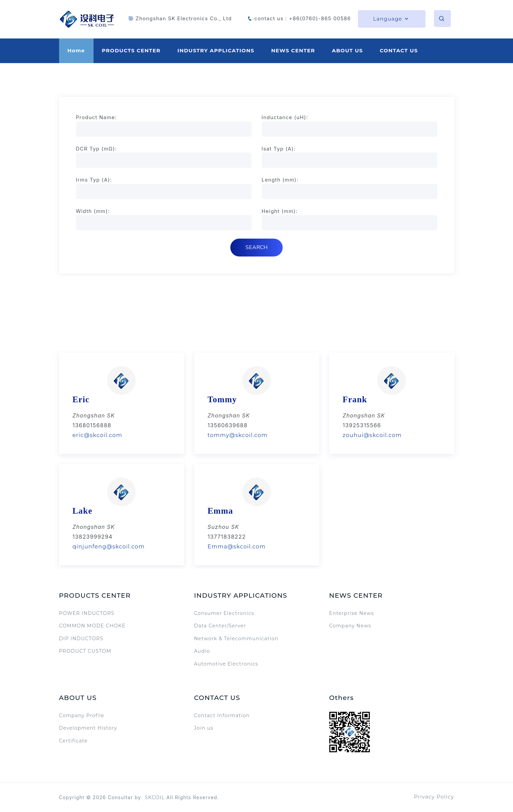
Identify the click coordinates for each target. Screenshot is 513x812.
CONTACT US (399, 50)
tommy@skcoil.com (238, 435)
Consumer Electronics (224, 613)
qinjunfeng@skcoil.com (109, 547)
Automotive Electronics (226, 664)
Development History (88, 728)
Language (391, 19)
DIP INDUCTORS (81, 639)
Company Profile (82, 715)
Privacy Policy (434, 797)
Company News (350, 626)
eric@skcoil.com (97, 435)
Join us (204, 728)
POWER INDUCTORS (87, 613)
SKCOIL (155, 797)
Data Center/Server (220, 626)
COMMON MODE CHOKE (92, 626)
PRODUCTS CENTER (131, 50)
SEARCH (256, 247)
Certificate (73, 741)
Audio (202, 651)
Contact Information (222, 715)
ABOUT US (348, 50)
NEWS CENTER (293, 50)
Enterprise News (352, 613)
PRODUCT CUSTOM (85, 651)
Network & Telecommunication (236, 639)
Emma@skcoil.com (237, 547)
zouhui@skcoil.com (372, 435)
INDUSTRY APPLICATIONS (216, 50)
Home (76, 50)
